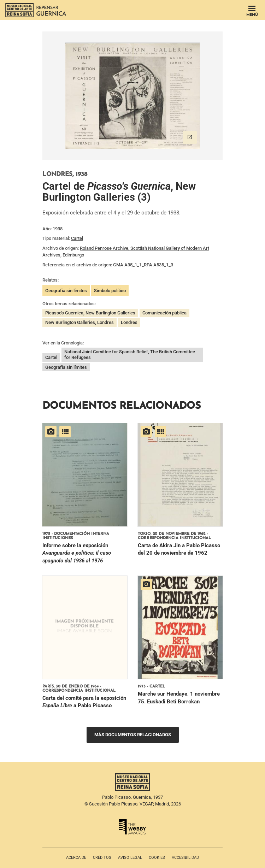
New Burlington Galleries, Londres (79, 322)
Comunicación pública (164, 313)
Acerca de (76, 858)
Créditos (102, 858)
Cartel (77, 238)
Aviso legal (130, 858)
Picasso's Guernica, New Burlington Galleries (90, 313)
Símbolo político (110, 291)
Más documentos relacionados (133, 735)
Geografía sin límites (66, 291)
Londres (129, 322)
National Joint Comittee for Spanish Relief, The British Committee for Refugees (130, 355)
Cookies (157, 858)
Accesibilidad (185, 858)
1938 (58, 229)
